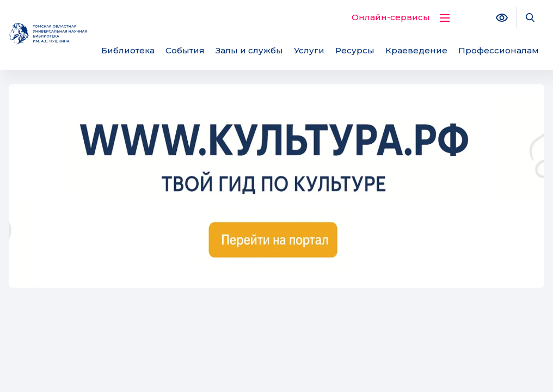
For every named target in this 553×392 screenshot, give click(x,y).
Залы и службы (249, 50)
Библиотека (128, 50)
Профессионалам (499, 50)
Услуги (309, 50)
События (185, 50)
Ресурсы (355, 50)
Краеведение (416, 50)
